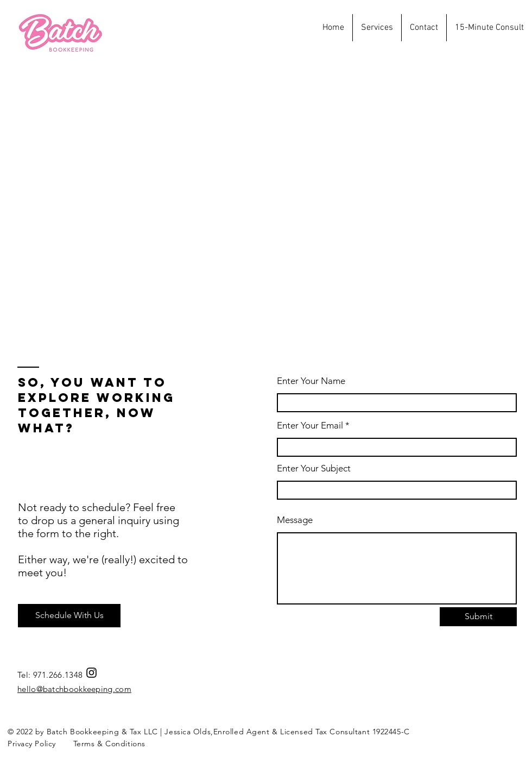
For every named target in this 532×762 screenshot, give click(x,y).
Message (295, 520)
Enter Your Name (311, 381)
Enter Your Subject (314, 468)
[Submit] (478, 617)
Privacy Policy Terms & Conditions (77, 744)
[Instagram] (91, 673)
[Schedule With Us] (69, 616)
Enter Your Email (310, 426)
